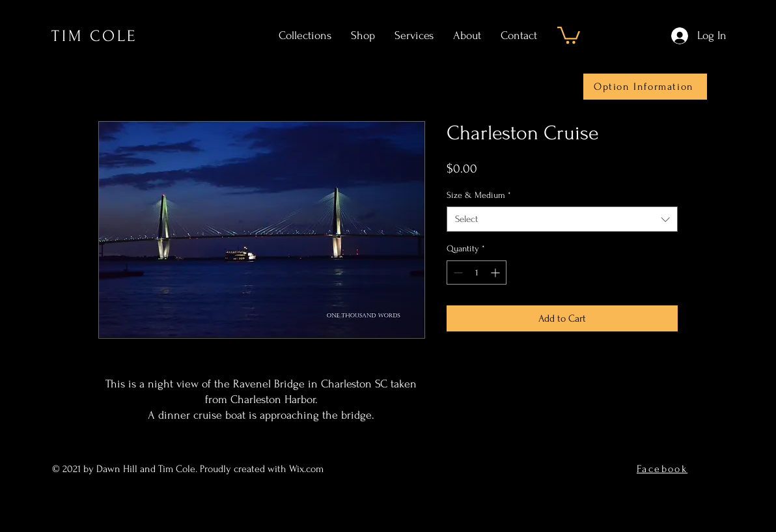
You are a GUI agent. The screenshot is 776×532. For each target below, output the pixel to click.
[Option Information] (645, 87)
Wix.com (308, 469)
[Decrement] (457, 273)
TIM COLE (94, 36)
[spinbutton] (477, 273)
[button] (569, 34)
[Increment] (496, 273)
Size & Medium (479, 195)
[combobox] (562, 219)
